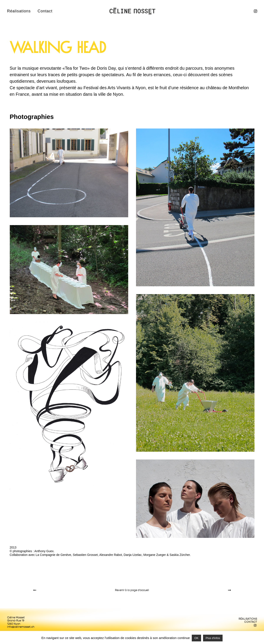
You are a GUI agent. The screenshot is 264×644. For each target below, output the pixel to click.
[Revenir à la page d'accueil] (132, 590)
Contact (45, 11)
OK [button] (196, 638)
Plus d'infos (213, 638)
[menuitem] (20, 11)
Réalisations (19, 11)
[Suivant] (191, 590)
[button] (255, 11)
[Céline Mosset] (132, 11)
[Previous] (73, 590)
